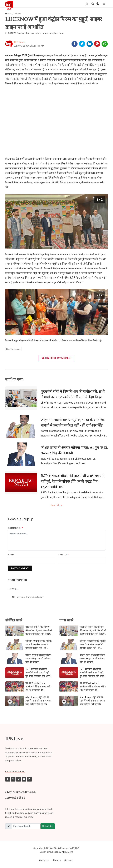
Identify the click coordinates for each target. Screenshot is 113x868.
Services (68, 860)
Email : (63, 555)
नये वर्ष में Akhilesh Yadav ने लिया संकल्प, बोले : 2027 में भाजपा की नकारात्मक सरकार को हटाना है (39, 688)
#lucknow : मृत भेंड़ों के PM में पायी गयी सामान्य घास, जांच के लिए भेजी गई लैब (38, 701)
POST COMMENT (20, 568)
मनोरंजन (18, 14)
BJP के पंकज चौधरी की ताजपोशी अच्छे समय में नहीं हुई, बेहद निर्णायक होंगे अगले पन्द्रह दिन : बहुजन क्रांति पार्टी (73, 481)
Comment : (15, 528)
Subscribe (48, 826)
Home (8, 14)
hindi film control (13, 349)
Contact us (44, 860)
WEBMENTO (67, 852)
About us (57, 860)
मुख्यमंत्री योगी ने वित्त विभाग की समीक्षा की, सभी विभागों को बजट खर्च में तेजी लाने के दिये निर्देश (73, 394)
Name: (11, 555)
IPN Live (19, 42)
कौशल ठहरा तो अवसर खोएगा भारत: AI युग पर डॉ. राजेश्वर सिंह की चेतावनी (74, 450)
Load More (56, 505)
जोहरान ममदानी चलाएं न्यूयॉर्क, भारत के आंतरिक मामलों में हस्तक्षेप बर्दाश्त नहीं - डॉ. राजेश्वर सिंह (73, 423)
